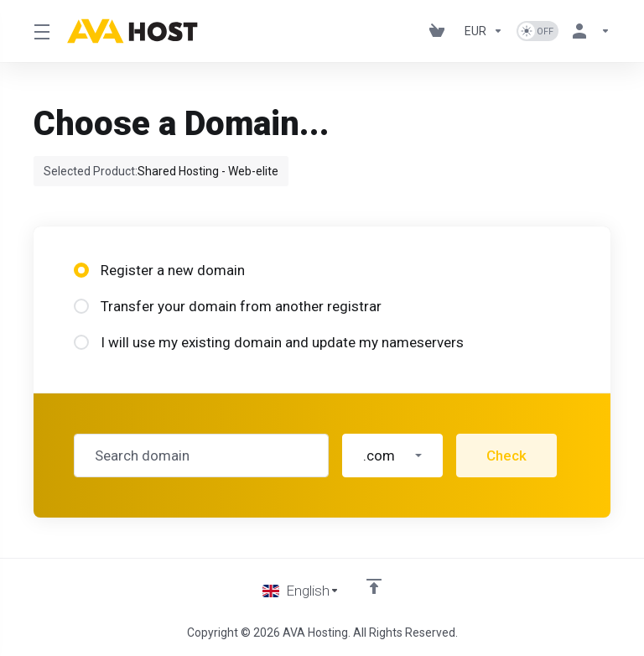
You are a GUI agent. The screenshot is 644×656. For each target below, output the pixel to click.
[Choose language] (301, 591)
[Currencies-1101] (484, 31)
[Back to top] (374, 586)
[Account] (588, 31)
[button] (392, 456)
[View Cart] (440, 31)
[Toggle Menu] (40, 31)
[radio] (81, 270)
